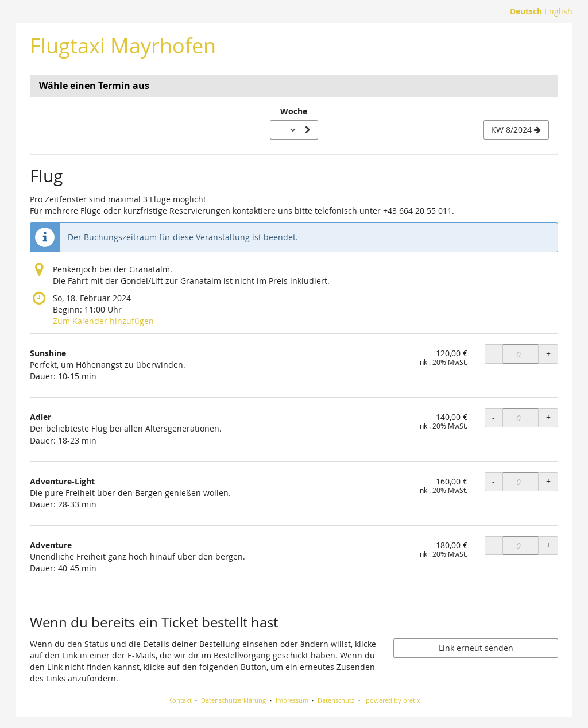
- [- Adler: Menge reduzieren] (494, 417)
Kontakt (180, 700)
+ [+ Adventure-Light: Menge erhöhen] (548, 481)
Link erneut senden (476, 648)
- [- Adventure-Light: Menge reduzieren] (494, 481)
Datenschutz (336, 700)
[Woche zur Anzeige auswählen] (284, 130)
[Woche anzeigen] (307, 130)
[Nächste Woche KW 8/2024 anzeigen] (516, 130)
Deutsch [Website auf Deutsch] (526, 11)
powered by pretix (393, 700)
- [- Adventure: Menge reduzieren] (494, 545)
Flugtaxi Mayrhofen (123, 46)
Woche (294, 111)
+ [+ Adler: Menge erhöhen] (548, 417)
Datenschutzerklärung (233, 700)
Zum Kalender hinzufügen (103, 321)
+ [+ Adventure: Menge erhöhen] (548, 545)
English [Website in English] (558, 11)
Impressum (292, 700)
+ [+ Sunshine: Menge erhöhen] (548, 354)
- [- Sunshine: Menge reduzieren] (494, 354)
